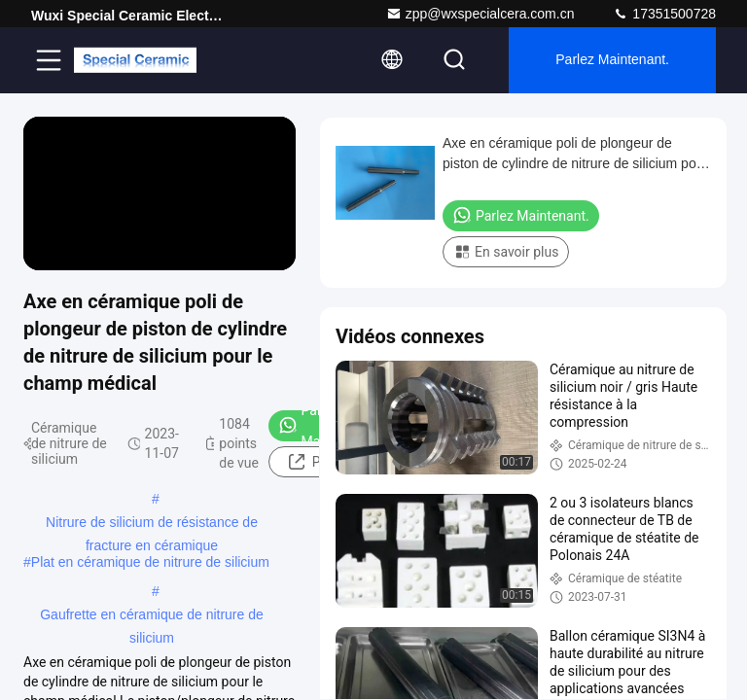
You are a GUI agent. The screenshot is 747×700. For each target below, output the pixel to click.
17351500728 (664, 14)
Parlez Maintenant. (612, 60)
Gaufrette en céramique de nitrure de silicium (152, 616)
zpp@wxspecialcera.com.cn (480, 14)
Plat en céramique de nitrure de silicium (150, 562)
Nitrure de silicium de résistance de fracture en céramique (152, 524)
